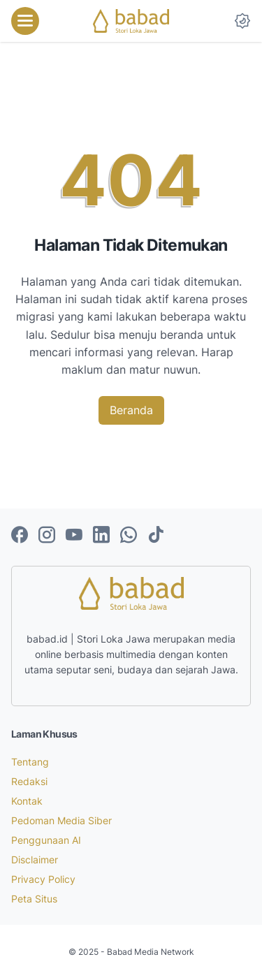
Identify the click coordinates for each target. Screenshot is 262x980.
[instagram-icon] (47, 536)
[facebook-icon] (20, 536)
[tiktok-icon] (156, 536)
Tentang (30, 762)
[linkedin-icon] (101, 536)
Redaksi (29, 781)
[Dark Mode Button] (242, 21)
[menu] (25, 21)
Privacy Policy (43, 879)
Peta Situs (34, 899)
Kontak (27, 801)
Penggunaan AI (46, 840)
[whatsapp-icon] (129, 536)
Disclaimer (35, 860)
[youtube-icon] (74, 536)
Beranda (131, 410)
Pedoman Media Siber (61, 820)
